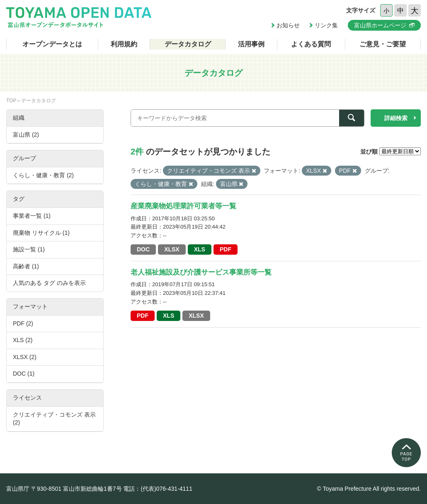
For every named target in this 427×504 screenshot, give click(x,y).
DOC (143, 249)
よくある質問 (311, 44)
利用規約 (124, 44)
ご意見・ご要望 (383, 44)
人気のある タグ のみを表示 (49, 283)
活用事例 (251, 44)
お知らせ (288, 25)
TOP (11, 101)
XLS (200, 249)
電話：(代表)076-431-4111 (158, 489)
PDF (226, 249)
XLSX (172, 249)
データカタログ (188, 44)
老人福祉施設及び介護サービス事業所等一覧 (201, 272)
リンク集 (326, 25)
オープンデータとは (52, 44)
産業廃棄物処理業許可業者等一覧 (183, 206)
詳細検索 (396, 118)
